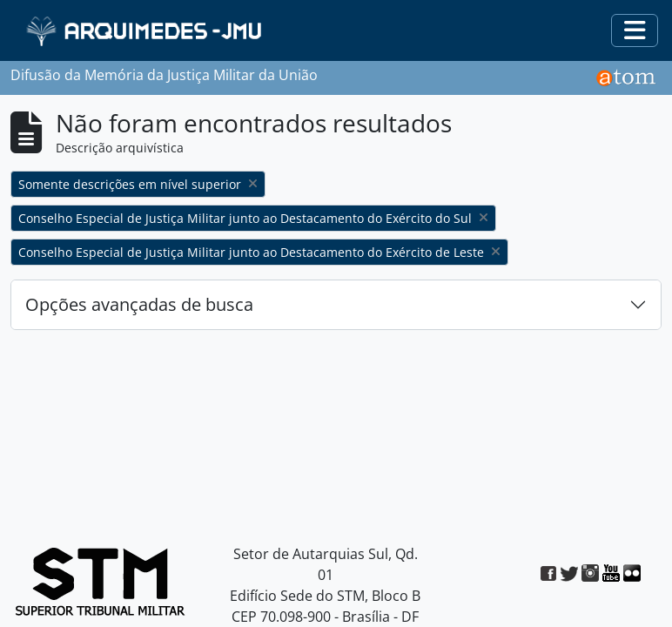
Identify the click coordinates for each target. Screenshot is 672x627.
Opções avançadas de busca (139, 304)
